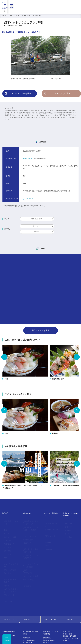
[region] (40, 10)
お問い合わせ (48, 532)
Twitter (46, 540)
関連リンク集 (8, 579)
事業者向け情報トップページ (31, 522)
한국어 (67, 532)
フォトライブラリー (10, 603)
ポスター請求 (28, 570)
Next (77, 357)
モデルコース (8, 538)
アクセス (6, 547)
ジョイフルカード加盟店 (10, 568)
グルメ (6, 530)
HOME (4, 16)
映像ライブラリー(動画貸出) (31, 563)
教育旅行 (27, 539)
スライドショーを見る (21, 93)
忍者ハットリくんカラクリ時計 (32, 16)
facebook (47, 538)
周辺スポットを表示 (41, 330)
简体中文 (67, 529)
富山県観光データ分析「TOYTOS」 (31, 527)
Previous (4, 357)
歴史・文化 (36, 226)
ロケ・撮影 (27, 536)
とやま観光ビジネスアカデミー (31, 551)
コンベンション (29, 534)
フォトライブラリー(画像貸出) (31, 559)
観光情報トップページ (10, 521)
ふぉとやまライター (10, 555)
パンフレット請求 (29, 567)
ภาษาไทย (67, 535)
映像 (5, 550)
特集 (5, 527)
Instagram (47, 543)
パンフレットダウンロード (51, 603)
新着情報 (6, 561)
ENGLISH (67, 523)
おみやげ (6, 535)
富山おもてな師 (8, 558)
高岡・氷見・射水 (36, 219)
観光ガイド (7, 572)
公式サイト (28, 198)
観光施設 (36, 232)
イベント (6, 541)
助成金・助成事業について (31, 546)
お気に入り (7, 585)
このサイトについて (50, 523)
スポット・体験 (14, 16)
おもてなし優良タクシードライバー (10, 575)
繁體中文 (67, 526)
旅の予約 (6, 544)
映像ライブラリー (30, 603)
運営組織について (50, 526)
